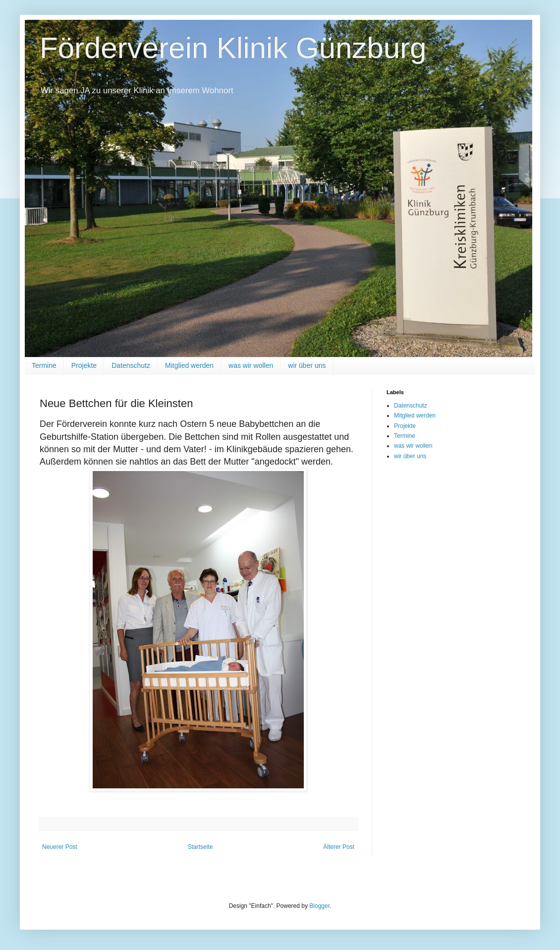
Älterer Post (339, 847)
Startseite (200, 847)
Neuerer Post (60, 847)
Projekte (84, 365)
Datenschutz (131, 365)
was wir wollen (251, 365)
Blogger (319, 906)
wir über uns (307, 365)
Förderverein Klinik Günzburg (233, 48)
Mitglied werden (189, 365)
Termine (44, 365)
